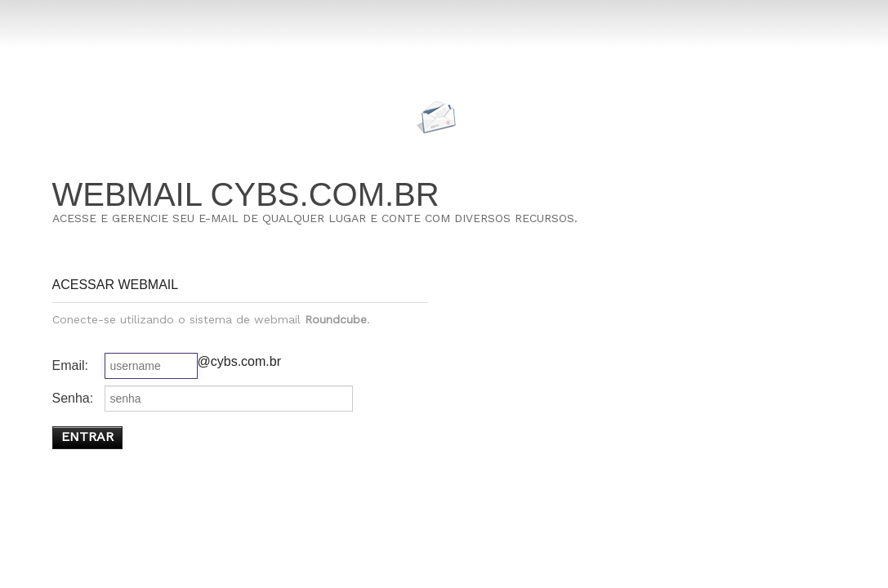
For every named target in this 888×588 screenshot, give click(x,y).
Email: (70, 365)
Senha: (73, 398)
